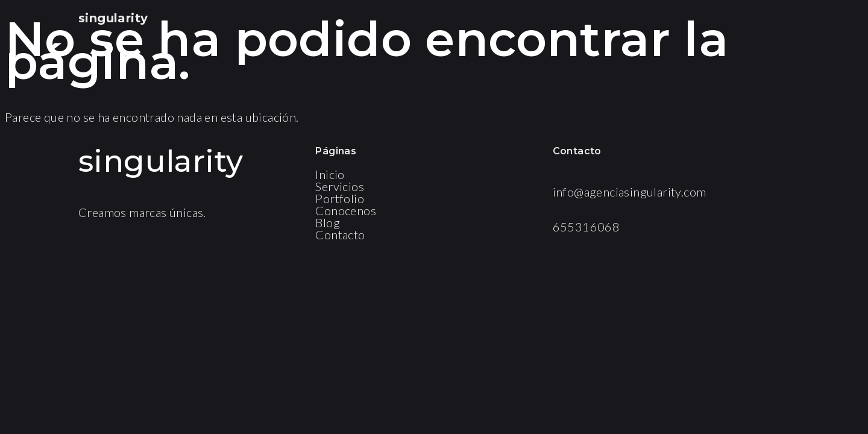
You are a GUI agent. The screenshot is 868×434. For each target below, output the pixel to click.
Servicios (340, 186)
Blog (328, 222)
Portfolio (340, 198)
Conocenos (346, 210)
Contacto (340, 234)
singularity (113, 18)
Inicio (330, 174)
